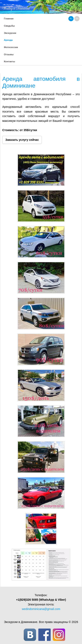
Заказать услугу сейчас (22, 140)
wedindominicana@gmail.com (41, 609)
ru (71, 19)
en (77, 19)
